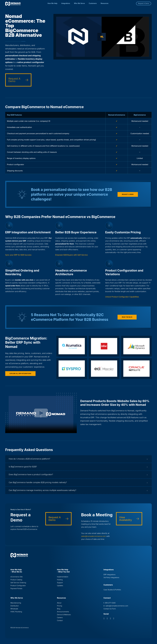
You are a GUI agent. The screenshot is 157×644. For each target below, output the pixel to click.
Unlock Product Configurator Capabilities (122, 297)
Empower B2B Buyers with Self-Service (71, 255)
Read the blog (127, 317)
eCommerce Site (17, 578)
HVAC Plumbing (16, 614)
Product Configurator (18, 587)
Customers (93, 3)
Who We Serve (79, 3)
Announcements (63, 614)
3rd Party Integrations (111, 579)
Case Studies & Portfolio (112, 592)
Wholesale (14, 611)
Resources (105, 3)
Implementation (63, 578)
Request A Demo (144, 3)
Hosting (60, 582)
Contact (60, 623)
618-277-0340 (110, 605)
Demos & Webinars (64, 617)
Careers (60, 620)
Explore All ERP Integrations (20, 374)
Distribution (15, 608)
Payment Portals (16, 590)
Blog (59, 611)
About (59, 605)
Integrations (66, 3)
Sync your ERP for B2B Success (18, 255)
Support (60, 584)
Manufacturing (16, 605)
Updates (60, 587)
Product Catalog (16, 582)
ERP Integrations (109, 576)
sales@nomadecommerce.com (94, 538)
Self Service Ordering (18, 584)
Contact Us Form (110, 611)
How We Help (52, 3)
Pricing (60, 608)
